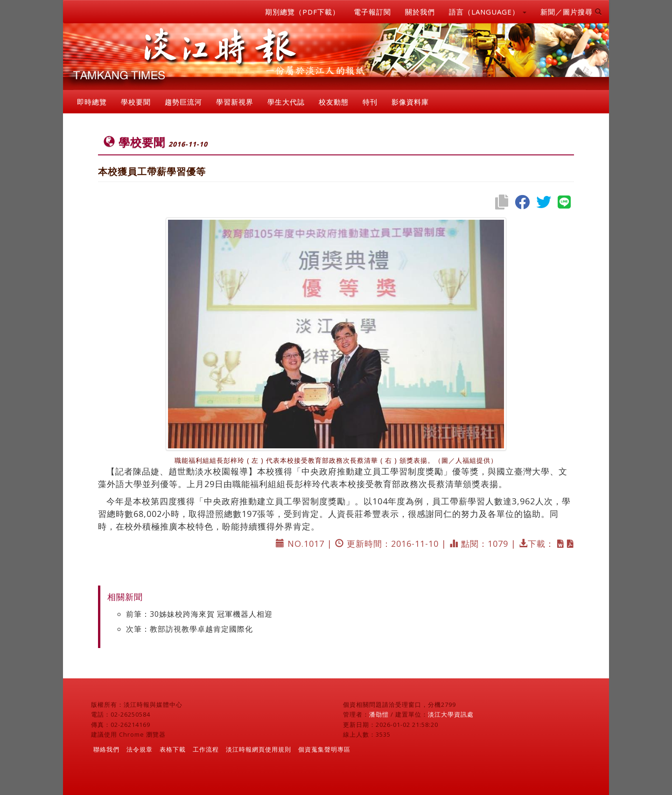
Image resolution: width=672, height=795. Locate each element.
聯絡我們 (106, 749)
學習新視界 (235, 102)
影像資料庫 (410, 102)
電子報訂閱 (372, 12)
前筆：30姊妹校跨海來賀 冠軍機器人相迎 (199, 614)
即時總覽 (92, 102)
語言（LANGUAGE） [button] (488, 12)
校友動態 (334, 102)
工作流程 (206, 749)
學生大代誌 (286, 102)
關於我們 (420, 12)
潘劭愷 (379, 714)
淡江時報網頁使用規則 (259, 749)
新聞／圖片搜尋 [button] (571, 12)
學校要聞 (136, 102)
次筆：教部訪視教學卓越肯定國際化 (189, 629)
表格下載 (173, 749)
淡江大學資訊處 (451, 714)
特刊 (370, 102)
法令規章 (140, 749)
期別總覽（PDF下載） (302, 12)
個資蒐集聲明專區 (324, 749)
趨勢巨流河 (183, 102)
